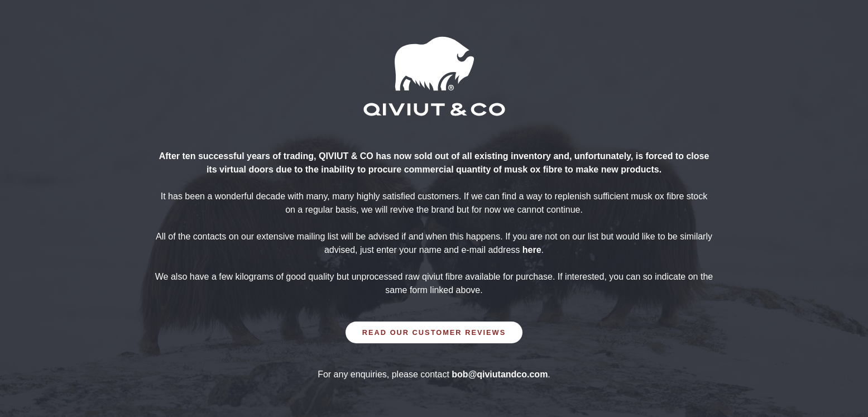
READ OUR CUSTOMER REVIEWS (434, 332)
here (532, 250)
